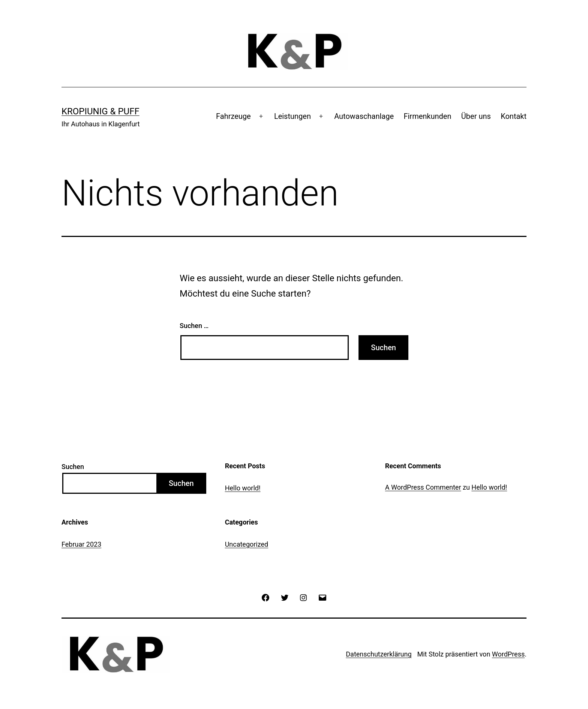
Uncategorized (247, 544)
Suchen (73, 467)
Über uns (476, 116)
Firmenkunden (427, 116)
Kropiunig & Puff (100, 111)
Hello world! (243, 488)
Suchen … (194, 326)
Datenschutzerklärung (379, 654)
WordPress (508, 654)
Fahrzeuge (233, 116)
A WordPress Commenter (423, 487)
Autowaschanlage (364, 116)
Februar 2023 (81, 544)
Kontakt (514, 116)
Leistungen (292, 116)
